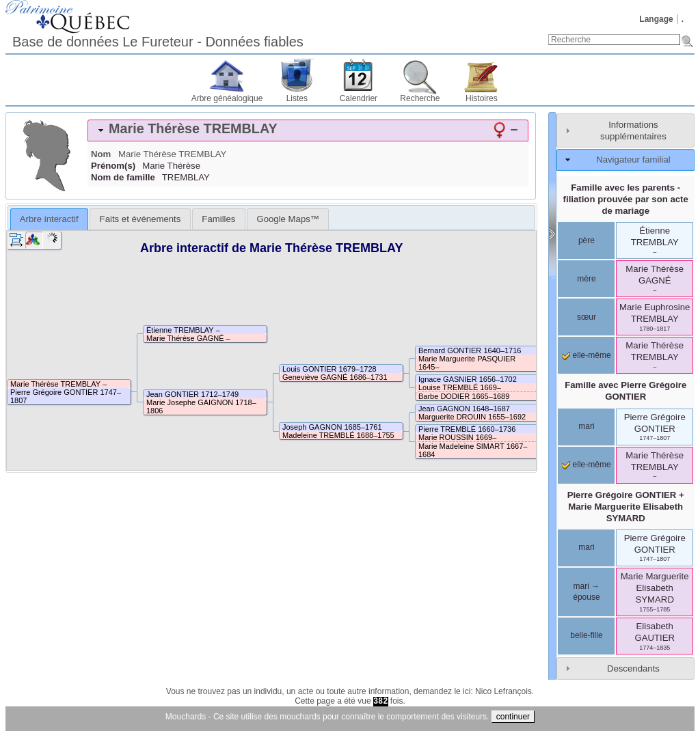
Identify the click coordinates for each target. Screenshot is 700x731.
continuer (513, 717)
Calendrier (359, 98)
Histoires (482, 98)
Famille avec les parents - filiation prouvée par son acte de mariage (626, 199)
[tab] (308, 130)
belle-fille (586, 635)
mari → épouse (586, 592)
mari (586, 426)
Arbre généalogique (227, 98)
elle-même (586, 355)
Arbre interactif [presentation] (49, 219)
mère (586, 279)
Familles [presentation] (218, 219)
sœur (587, 317)
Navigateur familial (633, 160)
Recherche (420, 98)
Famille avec (625, 391)
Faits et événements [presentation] (140, 219)
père (587, 240)
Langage (656, 19)
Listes (297, 98)
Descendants (633, 668)
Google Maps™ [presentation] (288, 219)
